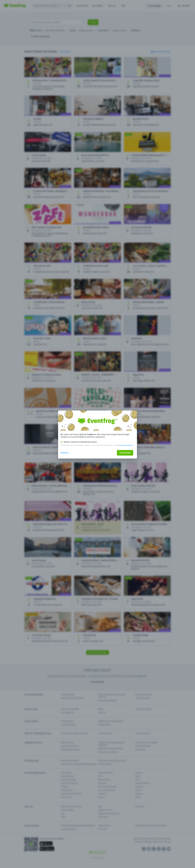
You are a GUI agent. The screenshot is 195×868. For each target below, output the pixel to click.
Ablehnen (65, 453)
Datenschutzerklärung (126, 445)
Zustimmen (125, 453)
